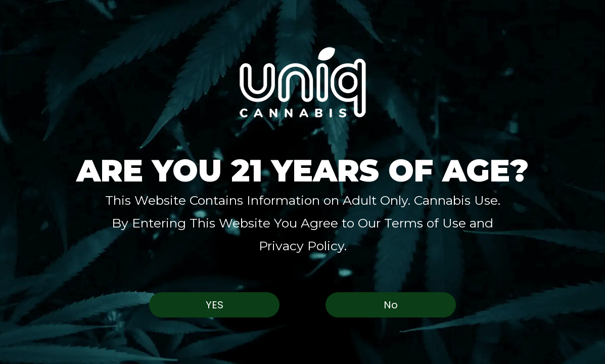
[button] (302, 82)
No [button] (391, 305)
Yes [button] (215, 305)
